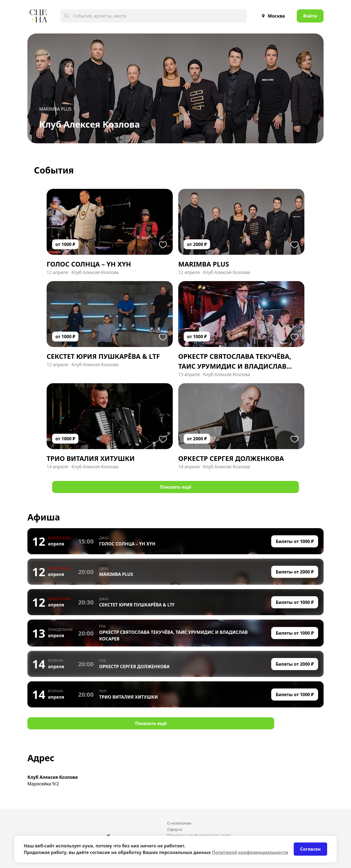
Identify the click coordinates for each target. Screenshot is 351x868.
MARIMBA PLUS (55, 109)
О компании (179, 823)
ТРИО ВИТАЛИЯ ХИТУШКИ (129, 697)
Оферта (175, 829)
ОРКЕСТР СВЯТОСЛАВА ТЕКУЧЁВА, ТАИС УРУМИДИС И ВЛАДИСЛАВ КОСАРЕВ (174, 635)
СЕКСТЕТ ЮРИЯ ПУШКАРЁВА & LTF (137, 605)
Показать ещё (175, 487)
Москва (272, 16)
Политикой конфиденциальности (250, 852)
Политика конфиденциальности (199, 835)
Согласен (311, 849)
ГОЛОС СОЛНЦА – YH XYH (127, 544)
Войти (310, 16)
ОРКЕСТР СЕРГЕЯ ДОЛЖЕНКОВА (135, 667)
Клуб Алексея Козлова (95, 272)
